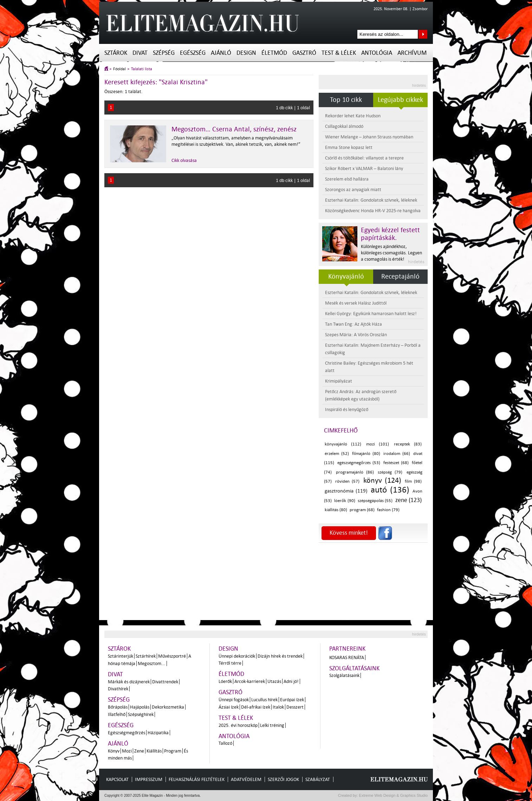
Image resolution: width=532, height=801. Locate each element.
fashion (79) (388, 510)
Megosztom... (152, 663)
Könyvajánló (346, 276)
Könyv (114, 751)
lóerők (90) (345, 501)
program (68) (362, 510)
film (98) (413, 481)
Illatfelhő (117, 714)
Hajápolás (140, 707)
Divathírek (118, 689)
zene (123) (408, 500)
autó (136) (390, 490)
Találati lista (142, 69)
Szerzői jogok (283, 779)
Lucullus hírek (264, 700)
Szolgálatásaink (344, 675)
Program (173, 751)
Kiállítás (154, 751)
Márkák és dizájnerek (129, 682)
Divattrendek (165, 682)
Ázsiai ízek (229, 707)
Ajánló (221, 53)
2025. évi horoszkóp (238, 725)
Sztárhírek (146, 656)
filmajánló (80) (366, 454)
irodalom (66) (397, 454)
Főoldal (119, 69)
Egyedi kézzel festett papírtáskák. (390, 234)
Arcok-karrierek (250, 681)
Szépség (164, 53)
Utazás (274, 681)
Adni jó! (291, 681)
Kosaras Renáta (347, 657)
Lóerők (225, 681)
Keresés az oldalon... (423, 34)
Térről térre (230, 663)
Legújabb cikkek (400, 100)
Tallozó (225, 743)
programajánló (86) (355, 472)
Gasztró (304, 53)
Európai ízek (292, 700)
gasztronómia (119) (346, 491)
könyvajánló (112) (343, 444)
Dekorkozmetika (168, 707)
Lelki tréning (272, 725)
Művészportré (172, 656)
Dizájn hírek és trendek (280, 656)
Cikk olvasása (184, 160)
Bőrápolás (118, 707)
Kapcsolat (117, 779)
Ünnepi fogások (234, 700)
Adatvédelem (246, 779)
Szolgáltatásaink (354, 668)
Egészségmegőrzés (126, 733)
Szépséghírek (141, 714)
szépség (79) (390, 472)
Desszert (295, 707)
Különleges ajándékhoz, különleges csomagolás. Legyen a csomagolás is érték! (391, 253)
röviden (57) (347, 481)
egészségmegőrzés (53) (359, 463)
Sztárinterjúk (121, 656)
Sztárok (116, 53)
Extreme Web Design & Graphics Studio (393, 795)
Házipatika (158, 733)
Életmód (274, 53)
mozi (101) (378, 444)
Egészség (193, 53)
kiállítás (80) (336, 510)
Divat (140, 53)
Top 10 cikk (346, 100)
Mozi (127, 751)
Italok (278, 707)
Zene (139, 751)
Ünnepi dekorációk (237, 656)
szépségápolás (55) (375, 501)
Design (246, 53)
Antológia (377, 53)
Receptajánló (400, 276)
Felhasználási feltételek (197, 779)
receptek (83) (408, 444)
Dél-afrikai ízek (256, 707)
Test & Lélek (339, 53)
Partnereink (347, 649)
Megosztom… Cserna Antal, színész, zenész (234, 129)
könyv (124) (382, 480)
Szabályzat (318, 779)
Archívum (412, 53)
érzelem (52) (337, 454)
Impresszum (149, 779)
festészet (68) (396, 463)
